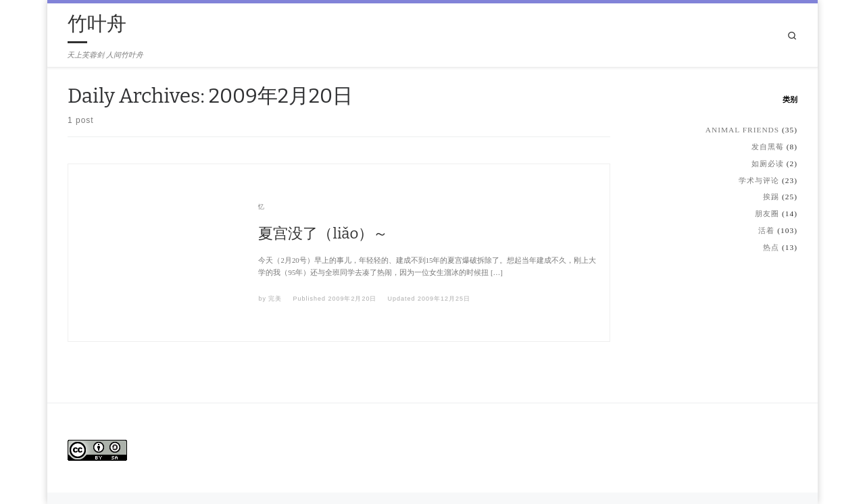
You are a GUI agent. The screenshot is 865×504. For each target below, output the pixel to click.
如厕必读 (768, 163)
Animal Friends (742, 130)
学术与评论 (759, 180)
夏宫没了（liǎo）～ (323, 233)
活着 (766, 230)
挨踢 (771, 197)
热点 (771, 247)
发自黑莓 (768, 147)
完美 (275, 299)
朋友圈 (767, 213)
